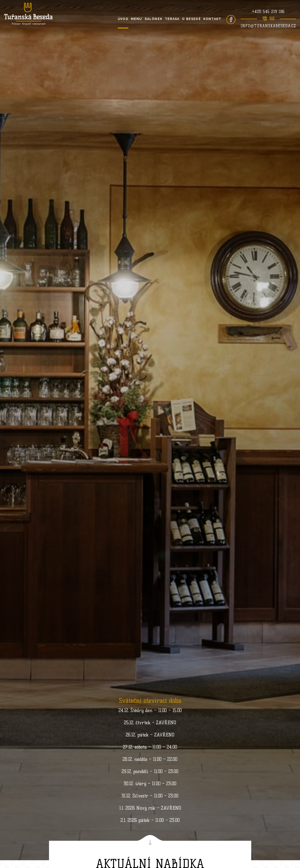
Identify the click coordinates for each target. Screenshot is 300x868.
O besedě (191, 19)
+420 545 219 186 (268, 12)
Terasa (172, 19)
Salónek (154, 19)
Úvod (123, 19)
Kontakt (212, 19)
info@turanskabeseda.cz (268, 26)
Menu (137, 19)
